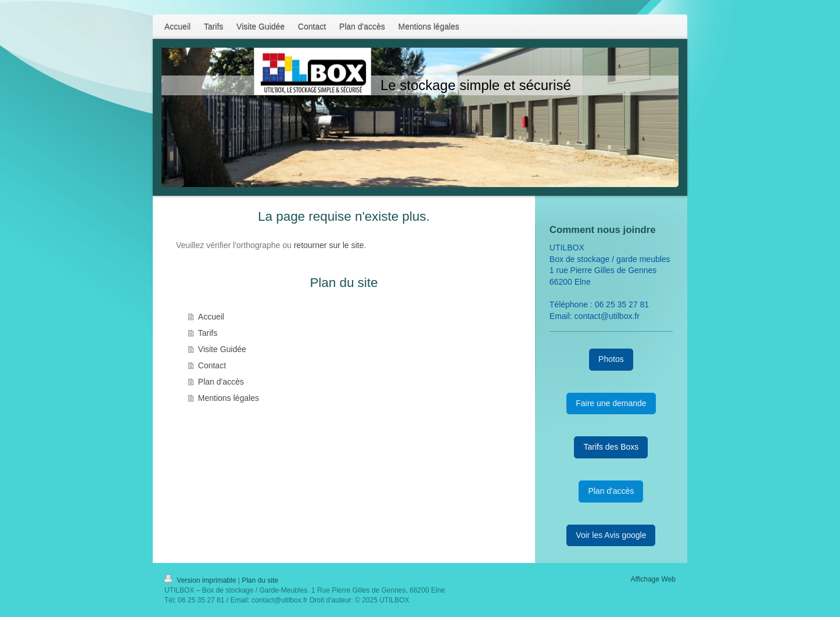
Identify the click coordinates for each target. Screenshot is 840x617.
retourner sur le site (329, 245)
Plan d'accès (221, 382)
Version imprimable (201, 580)
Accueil (211, 317)
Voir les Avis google (611, 535)
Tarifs (208, 333)
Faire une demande (611, 403)
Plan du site (260, 580)
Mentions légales (229, 398)
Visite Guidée (222, 349)
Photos (611, 359)
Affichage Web (653, 579)
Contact (212, 365)
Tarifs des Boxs (611, 447)
